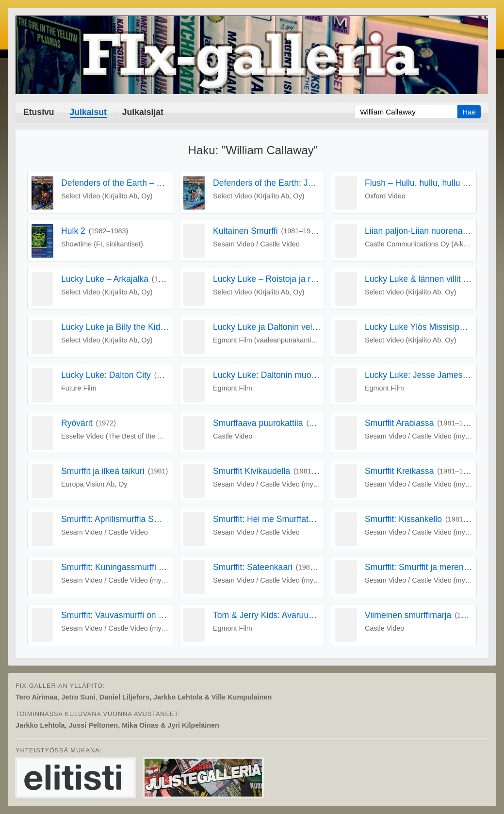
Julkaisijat (143, 112)
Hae (469, 112)
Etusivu (39, 112)
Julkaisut (88, 112)
